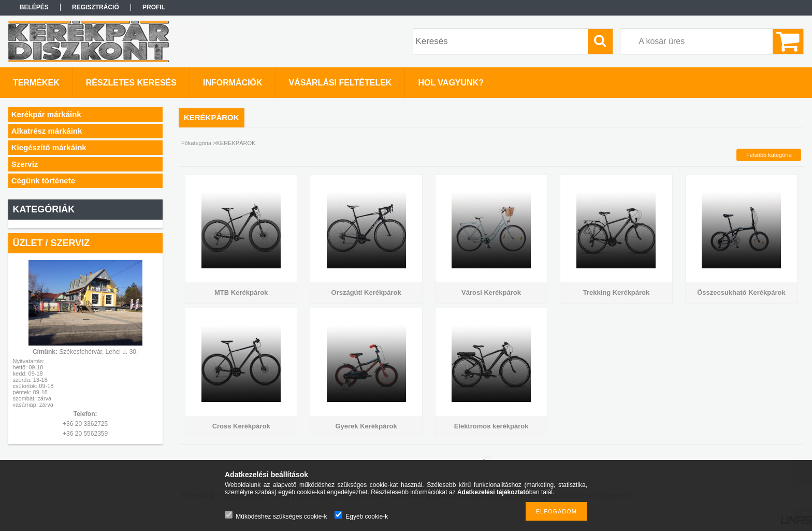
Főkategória (196, 143)
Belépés (34, 7)
